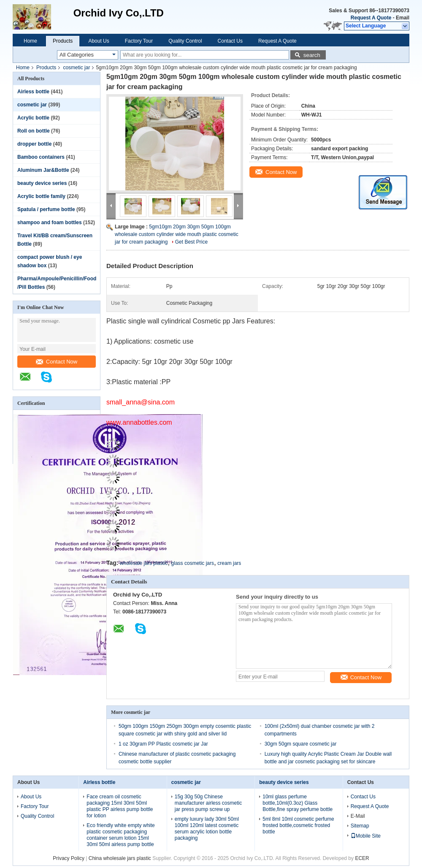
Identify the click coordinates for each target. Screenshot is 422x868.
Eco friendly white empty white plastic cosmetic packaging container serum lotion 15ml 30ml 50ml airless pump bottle (120, 835)
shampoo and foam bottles (50, 222)
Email (403, 18)
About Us (99, 41)
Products (63, 41)
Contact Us (230, 41)
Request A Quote (371, 18)
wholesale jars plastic (144, 563)
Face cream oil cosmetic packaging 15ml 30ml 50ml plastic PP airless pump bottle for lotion (120, 806)
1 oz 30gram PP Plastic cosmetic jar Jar (163, 744)
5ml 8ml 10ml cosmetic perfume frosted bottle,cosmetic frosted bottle (298, 825)
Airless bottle (33, 92)
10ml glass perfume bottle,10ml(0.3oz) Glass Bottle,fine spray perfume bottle (298, 803)
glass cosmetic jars (193, 563)
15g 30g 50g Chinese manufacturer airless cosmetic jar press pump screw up (208, 803)
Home (30, 41)
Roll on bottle (34, 131)
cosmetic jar (76, 68)
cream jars (229, 563)
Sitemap (360, 826)
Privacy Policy (69, 858)
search (312, 55)
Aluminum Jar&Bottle (43, 170)
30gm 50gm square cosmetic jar (301, 744)
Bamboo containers (41, 157)
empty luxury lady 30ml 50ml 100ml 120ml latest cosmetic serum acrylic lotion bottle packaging (207, 829)
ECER (362, 858)
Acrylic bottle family (41, 196)
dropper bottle (34, 144)
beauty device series (42, 183)
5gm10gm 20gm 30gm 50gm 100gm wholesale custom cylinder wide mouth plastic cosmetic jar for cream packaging (177, 234)
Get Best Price (191, 242)
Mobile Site (366, 836)
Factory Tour (139, 41)
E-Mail (358, 816)
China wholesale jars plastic (120, 858)
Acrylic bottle (33, 118)
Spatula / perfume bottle (46, 209)
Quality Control (185, 41)
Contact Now (57, 362)
